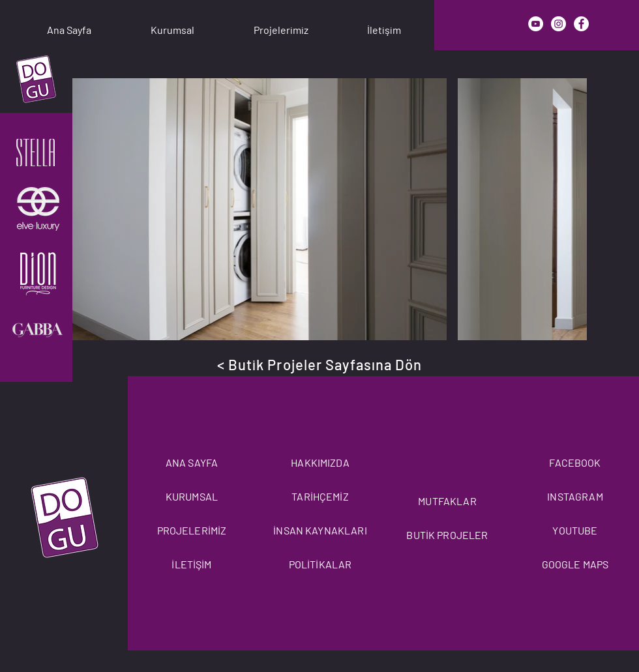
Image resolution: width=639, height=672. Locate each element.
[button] (172, 24)
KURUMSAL (192, 496)
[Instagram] (558, 24)
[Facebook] (581, 24)
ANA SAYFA (192, 462)
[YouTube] (536, 24)
